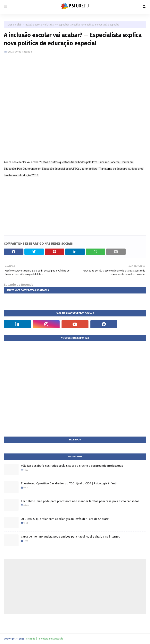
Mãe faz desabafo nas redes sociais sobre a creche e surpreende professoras (72, 466)
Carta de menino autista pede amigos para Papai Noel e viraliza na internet (70, 537)
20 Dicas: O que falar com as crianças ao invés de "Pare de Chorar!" (65, 519)
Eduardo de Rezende (20, 52)
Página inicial (14, 25)
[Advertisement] (75, 586)
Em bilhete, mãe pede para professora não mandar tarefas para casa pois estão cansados (80, 501)
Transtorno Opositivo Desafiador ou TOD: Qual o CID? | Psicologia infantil (69, 483)
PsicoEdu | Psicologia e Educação (44, 639)
